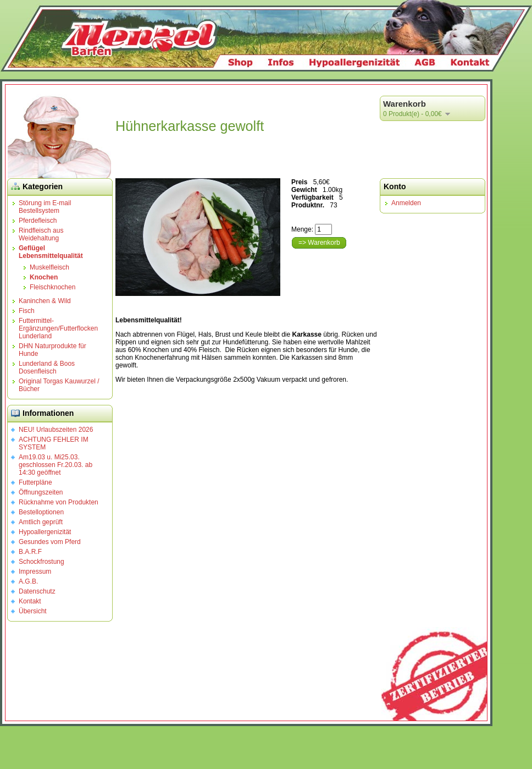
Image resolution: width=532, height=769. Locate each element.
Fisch (27, 311)
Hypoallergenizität (45, 532)
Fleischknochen (52, 287)
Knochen (44, 277)
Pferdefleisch (38, 221)
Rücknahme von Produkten (59, 502)
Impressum (35, 572)
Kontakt (30, 601)
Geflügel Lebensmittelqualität (51, 252)
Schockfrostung (41, 562)
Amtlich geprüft (41, 522)
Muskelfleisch (49, 267)
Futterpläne (35, 482)
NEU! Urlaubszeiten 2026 (56, 430)
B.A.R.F (30, 552)
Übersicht (33, 611)
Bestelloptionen (41, 512)
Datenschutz (37, 591)
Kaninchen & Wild (45, 301)
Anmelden (406, 203)
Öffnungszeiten (41, 492)
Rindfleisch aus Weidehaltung (41, 234)
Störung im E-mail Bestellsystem (45, 207)
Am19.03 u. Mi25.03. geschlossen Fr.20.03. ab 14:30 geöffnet (56, 465)
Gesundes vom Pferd (50, 542)
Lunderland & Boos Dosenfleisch (47, 367)
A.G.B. (28, 581)
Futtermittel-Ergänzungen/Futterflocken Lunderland (58, 328)
